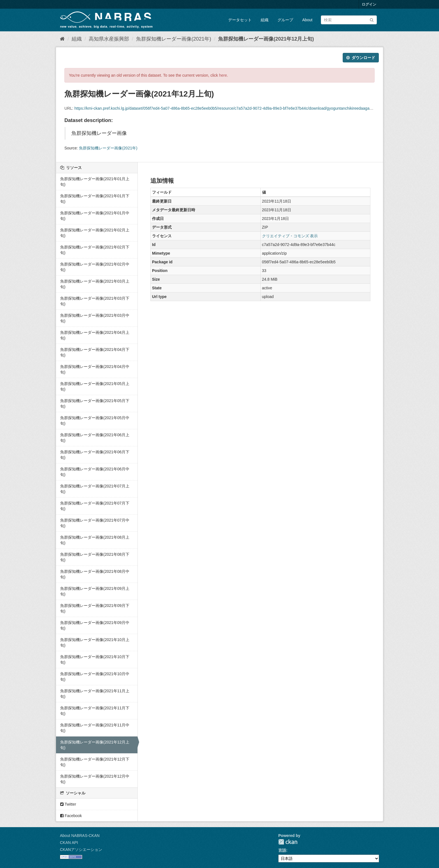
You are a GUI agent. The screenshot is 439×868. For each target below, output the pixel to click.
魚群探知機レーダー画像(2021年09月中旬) (95, 625)
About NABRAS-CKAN (80, 836)
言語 (282, 850)
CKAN (288, 842)
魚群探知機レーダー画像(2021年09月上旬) (95, 591)
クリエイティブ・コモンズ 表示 (290, 236)
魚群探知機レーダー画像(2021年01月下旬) (95, 199)
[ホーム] (62, 39)
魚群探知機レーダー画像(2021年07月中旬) (95, 523)
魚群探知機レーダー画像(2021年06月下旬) (95, 455)
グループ (285, 20)
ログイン (369, 4)
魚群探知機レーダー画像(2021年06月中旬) (95, 472)
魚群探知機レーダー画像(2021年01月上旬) (95, 182)
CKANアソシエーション (81, 850)
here (223, 75)
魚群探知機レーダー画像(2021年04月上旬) (95, 335)
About (307, 20)
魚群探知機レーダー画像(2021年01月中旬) (95, 216)
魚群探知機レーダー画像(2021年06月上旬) (95, 438)
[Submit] (372, 19)
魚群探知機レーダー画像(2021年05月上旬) (95, 386)
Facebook (71, 816)
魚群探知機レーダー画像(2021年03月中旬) (95, 318)
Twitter (68, 804)
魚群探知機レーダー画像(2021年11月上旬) (95, 694)
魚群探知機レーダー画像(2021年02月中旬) (95, 267)
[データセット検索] (349, 20)
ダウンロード (361, 58)
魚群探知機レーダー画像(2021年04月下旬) (95, 352)
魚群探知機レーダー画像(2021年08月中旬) (95, 574)
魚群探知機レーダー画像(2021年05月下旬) (95, 403)
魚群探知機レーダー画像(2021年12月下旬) (95, 762)
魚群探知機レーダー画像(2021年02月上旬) (95, 233)
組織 (265, 20)
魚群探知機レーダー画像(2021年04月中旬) (95, 369)
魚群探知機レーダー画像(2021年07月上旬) (95, 489)
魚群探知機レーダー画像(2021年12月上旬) (266, 39)
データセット (240, 20)
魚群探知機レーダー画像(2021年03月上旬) (95, 284)
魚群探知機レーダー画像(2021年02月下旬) (95, 250)
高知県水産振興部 (109, 39)
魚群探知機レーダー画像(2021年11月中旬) (95, 728)
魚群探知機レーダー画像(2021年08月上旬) (95, 540)
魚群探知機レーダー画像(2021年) (174, 39)
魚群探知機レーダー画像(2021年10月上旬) (95, 642)
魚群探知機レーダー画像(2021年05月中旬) (95, 421)
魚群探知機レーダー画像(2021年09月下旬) (95, 608)
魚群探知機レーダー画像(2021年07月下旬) (95, 506)
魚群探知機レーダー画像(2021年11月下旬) (95, 711)
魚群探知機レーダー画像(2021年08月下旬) (95, 557)
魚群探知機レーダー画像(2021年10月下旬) (95, 660)
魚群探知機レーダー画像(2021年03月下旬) (95, 301)
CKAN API (69, 843)
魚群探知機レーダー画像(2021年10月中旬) (95, 677)
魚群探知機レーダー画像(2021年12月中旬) (95, 779)
